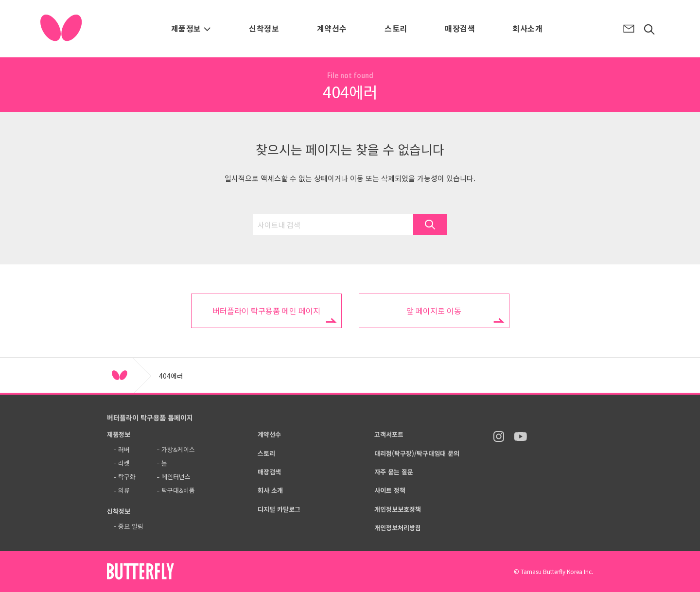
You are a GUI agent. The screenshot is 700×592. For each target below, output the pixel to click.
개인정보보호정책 (398, 509)
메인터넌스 (176, 477)
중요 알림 (131, 526)
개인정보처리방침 (398, 528)
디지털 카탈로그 (279, 509)
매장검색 (460, 28)
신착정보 (264, 28)
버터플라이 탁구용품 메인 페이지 (266, 311)
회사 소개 (270, 490)
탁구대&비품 (178, 490)
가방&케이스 (178, 449)
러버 (124, 449)
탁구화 (127, 477)
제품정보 (191, 28)
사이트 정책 (390, 490)
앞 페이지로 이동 (434, 311)
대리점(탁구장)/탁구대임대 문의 (417, 453)
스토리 (396, 28)
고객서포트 (389, 434)
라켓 (124, 463)
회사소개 (527, 28)
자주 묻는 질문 (394, 472)
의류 (124, 490)
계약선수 (332, 28)
